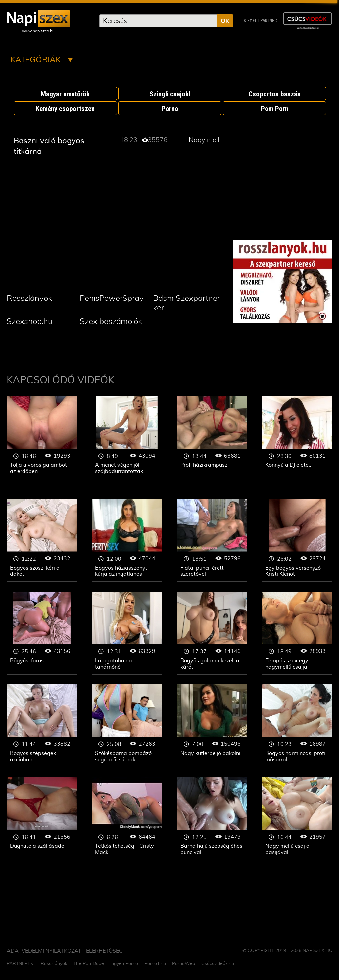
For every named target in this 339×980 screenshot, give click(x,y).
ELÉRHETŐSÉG (104, 951)
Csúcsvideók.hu (218, 964)
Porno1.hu (155, 964)
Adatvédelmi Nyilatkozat (44, 951)
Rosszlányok (29, 299)
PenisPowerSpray (112, 299)
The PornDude (89, 964)
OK (225, 21)
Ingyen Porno (124, 964)
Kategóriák (42, 60)
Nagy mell (204, 140)
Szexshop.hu (30, 322)
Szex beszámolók (111, 322)
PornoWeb (184, 964)
